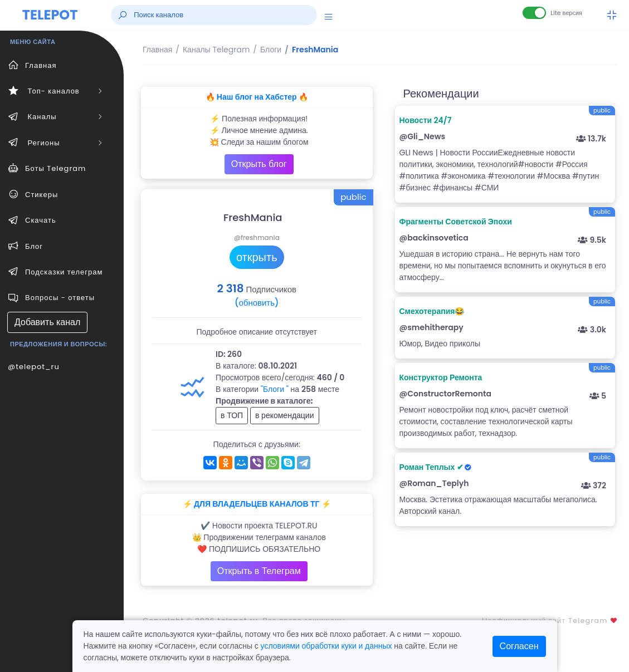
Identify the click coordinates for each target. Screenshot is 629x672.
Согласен (519, 646)
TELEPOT (50, 15)
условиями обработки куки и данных (326, 646)
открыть (257, 257)
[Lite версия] (534, 13)
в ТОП (232, 415)
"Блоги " (275, 389)
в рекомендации (285, 415)
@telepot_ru (34, 367)
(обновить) (257, 303)
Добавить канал (47, 322)
